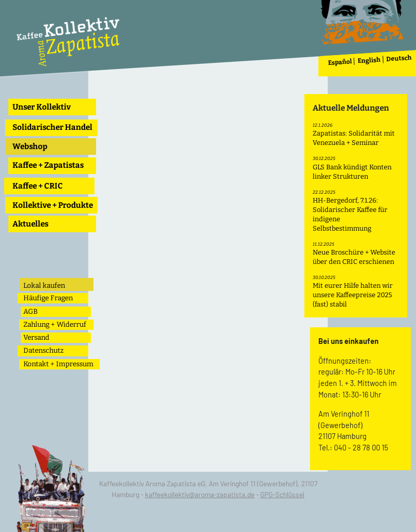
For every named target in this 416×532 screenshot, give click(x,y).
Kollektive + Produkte (53, 205)
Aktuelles (30, 224)
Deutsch (399, 58)
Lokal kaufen (44, 285)
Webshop (30, 147)
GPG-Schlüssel (282, 494)
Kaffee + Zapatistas (48, 165)
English (370, 61)
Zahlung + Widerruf (55, 324)
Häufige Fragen (48, 298)
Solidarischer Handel (52, 127)
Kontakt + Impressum (58, 364)
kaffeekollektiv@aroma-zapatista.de (200, 494)
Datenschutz (43, 350)
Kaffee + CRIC (38, 186)
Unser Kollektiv (42, 107)
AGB (31, 311)
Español (340, 62)
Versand (36, 337)
